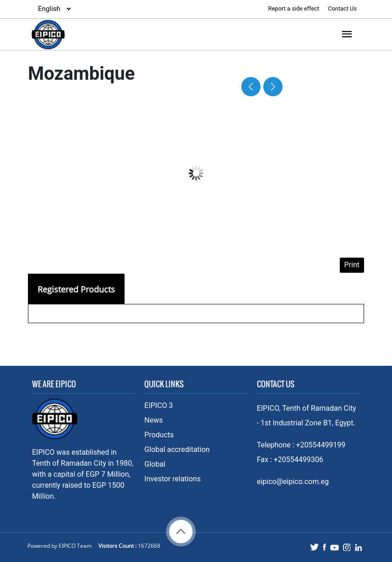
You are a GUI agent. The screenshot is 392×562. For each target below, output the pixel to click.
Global (155, 464)
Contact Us (342, 8)
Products (159, 435)
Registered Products (76, 289)
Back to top (181, 532)
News (153, 420)
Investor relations (172, 479)
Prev (254, 87)
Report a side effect (295, 8)
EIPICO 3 (158, 405)
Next (270, 87)
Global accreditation (177, 449)
